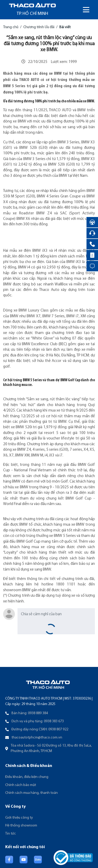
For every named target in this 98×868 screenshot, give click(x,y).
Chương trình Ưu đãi (39, 27)
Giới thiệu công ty (19, 818)
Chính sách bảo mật (21, 785)
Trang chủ (11, 27)
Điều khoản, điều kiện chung (27, 777)
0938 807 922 (58, 729)
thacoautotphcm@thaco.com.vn (37, 738)
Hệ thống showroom (21, 826)
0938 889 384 (38, 713)
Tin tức (11, 834)
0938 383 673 (54, 721)
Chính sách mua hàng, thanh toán (31, 793)
